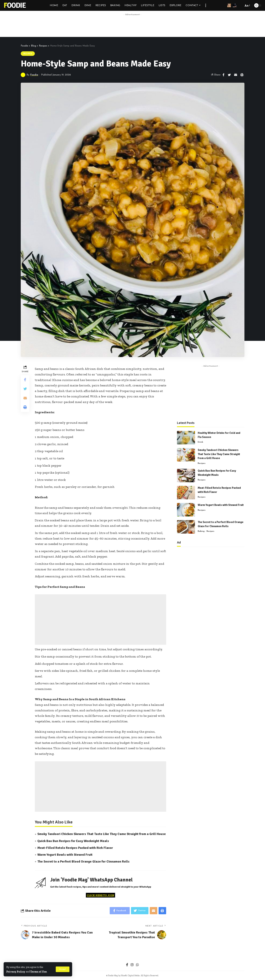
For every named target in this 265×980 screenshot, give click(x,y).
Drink (200, 441)
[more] (206, 5)
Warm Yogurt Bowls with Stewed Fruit (65, 855)
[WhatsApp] (137, 965)
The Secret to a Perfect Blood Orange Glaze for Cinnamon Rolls (83, 861)
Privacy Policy (16, 972)
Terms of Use (39, 972)
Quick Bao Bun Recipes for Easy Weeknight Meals (73, 841)
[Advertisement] (133, 26)
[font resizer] (247, 5)
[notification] (235, 5)
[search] (240, 5)
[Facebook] (127, 965)
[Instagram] (132, 965)
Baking (201, 531)
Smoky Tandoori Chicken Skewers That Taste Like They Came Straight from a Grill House (102, 834)
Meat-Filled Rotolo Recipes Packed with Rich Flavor (75, 848)
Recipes (28, 54)
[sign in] (229, 5)
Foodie (15, 5)
